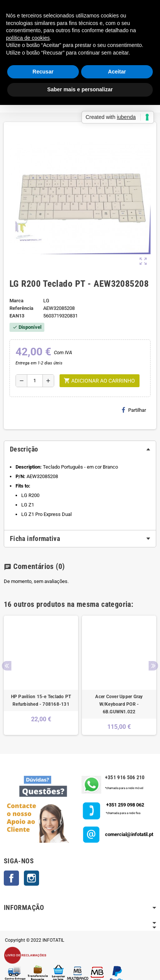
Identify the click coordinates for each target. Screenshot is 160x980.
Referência (21, 308)
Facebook (11, 878)
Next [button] (153, 666)
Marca (16, 301)
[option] (41, 675)
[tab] (80, 449)
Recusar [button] (43, 72)
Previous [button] (7, 666)
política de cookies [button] (28, 38)
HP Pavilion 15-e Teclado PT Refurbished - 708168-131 (41, 700)
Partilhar (134, 410)
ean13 (17, 316)
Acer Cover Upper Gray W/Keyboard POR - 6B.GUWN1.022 (119, 704)
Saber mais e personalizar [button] (80, 89)
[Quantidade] (35, 381)
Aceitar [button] (117, 72)
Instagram (31, 878)
